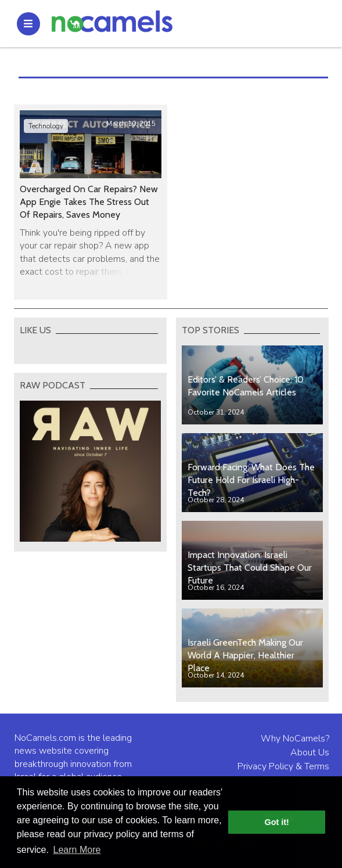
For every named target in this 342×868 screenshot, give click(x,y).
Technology (46, 126)
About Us (310, 752)
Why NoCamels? (295, 739)
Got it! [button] (277, 822)
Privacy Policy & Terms (283, 766)
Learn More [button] (77, 850)
